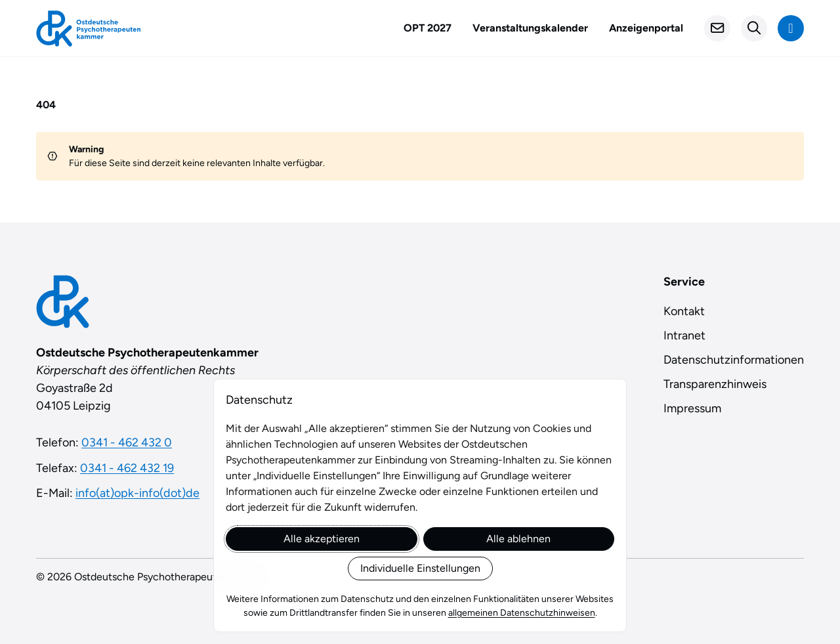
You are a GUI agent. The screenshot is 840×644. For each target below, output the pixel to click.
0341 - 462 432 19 (127, 468)
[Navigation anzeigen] (791, 28)
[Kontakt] (717, 28)
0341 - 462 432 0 (127, 442)
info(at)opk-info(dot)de (137, 493)
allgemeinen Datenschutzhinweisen (522, 613)
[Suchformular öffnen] (754, 28)
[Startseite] (88, 29)
